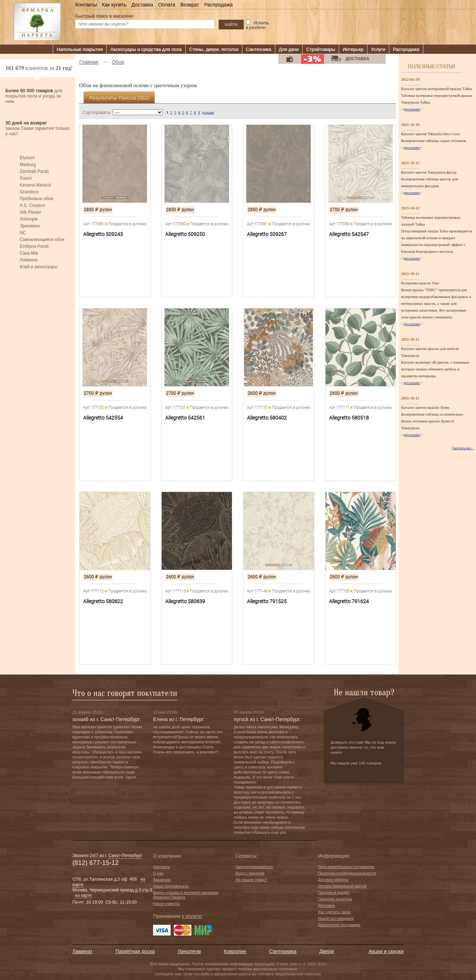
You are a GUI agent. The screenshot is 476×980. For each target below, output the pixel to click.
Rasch (26, 178)
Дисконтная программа (339, 925)
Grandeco (29, 192)
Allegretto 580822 (103, 601)
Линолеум (189, 951)
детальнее (412, 109)
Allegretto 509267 (267, 234)
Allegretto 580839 (185, 601)
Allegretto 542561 (185, 418)
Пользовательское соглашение (346, 867)
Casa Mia (29, 253)
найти (231, 24)
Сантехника (259, 49)
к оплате (192, 916)
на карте (83, 895)
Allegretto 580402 (267, 418)
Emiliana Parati (34, 246)
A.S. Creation (32, 205)
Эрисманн (30, 226)
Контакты (86, 5)
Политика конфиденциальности (347, 873)
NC (23, 233)
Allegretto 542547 (349, 234)
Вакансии (162, 880)
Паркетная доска (135, 951)
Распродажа (219, 5)
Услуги (378, 49)
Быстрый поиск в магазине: (105, 16)
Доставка (142, 5)
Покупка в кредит (334, 893)
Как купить (114, 5)
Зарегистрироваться (254, 867)
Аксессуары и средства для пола (146, 49)
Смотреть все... (463, 448)
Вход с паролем (250, 873)
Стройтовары (321, 49)
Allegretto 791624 (349, 601)
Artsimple (29, 219)
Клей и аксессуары (39, 267)
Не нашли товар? (251, 880)
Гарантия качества (335, 899)
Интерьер (353, 49)
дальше (208, 112)
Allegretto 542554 (103, 418)
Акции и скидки (386, 951)
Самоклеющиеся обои (42, 240)
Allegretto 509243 (103, 234)
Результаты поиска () (119, 98)
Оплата (167, 5)
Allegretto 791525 (267, 601)
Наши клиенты (166, 904)
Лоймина (29, 260)
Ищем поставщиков (336, 918)
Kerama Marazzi (35, 185)
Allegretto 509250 (185, 234)
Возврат (190, 5)
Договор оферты (333, 880)
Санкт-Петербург (125, 856)
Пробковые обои (36, 199)
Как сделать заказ (334, 912)
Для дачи (289, 49)
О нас (158, 873)
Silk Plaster (30, 212)
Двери (327, 951)
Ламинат (82, 951)
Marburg (28, 165)
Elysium (27, 158)
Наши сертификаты (171, 886)
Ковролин (235, 951)
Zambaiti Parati (34, 171)
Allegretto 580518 (349, 418)
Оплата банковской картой (342, 886)
